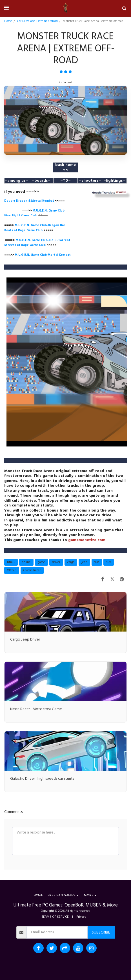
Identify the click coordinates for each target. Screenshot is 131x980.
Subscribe (101, 933)
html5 (11, 562)
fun (97, 562)
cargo (71, 562)
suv (109, 562)
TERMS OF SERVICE (55, 917)
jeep (84, 562)
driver (56, 562)
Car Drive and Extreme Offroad (37, 21)
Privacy (81, 917)
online (26, 562)
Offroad (12, 570)
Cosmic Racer (32, 570)
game (41, 562)
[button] (6, 8)
